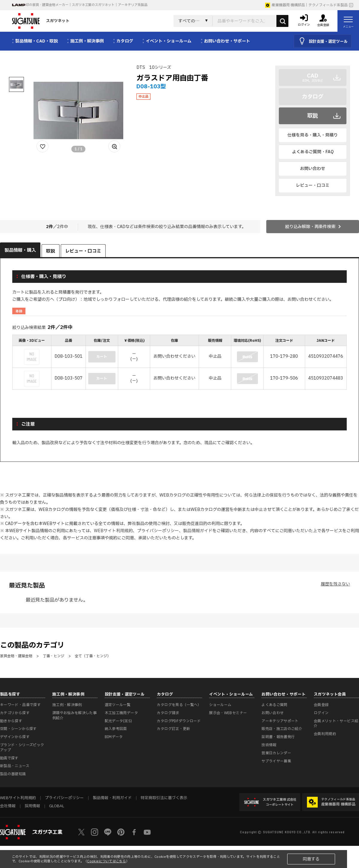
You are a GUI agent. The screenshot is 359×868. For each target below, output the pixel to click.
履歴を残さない (335, 584)
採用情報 (32, 806)
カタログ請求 (168, 713)
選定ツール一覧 (118, 705)
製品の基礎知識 (13, 774)
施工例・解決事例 (67, 705)
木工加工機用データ (121, 713)
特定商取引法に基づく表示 (164, 798)
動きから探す (11, 721)
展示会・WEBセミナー (228, 713)
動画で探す (9, 758)
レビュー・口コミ (313, 185)
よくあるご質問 (274, 705)
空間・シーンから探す (18, 729)
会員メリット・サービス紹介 (336, 724)
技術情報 (269, 745)
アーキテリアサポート (280, 721)
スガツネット (41, 21)
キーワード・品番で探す (20, 705)
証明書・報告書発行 (278, 737)
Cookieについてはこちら (107, 861)
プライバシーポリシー (158, 531)
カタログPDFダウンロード (179, 721)
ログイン (321, 713)
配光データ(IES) (118, 721)
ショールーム (220, 705)
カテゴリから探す (15, 713)
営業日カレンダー (276, 753)
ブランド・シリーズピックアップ (22, 748)
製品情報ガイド (198, 531)
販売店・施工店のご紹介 (282, 729)
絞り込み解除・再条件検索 (310, 227)
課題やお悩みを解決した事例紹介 (74, 716)
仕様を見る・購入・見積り (313, 135)
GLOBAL (57, 806)
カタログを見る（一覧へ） (179, 705)
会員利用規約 (325, 734)
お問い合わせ (313, 169)
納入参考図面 (116, 729)
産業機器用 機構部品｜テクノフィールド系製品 (306, 5)
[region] (180, 363)
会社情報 (8, 806)
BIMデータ (114, 737)
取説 (313, 116)
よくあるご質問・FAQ (313, 152)
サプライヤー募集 (276, 761)
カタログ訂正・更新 (173, 729)
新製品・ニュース (15, 766)
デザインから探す (15, 737)
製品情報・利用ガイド (112, 798)
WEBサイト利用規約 (113, 531)
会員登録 (321, 705)
